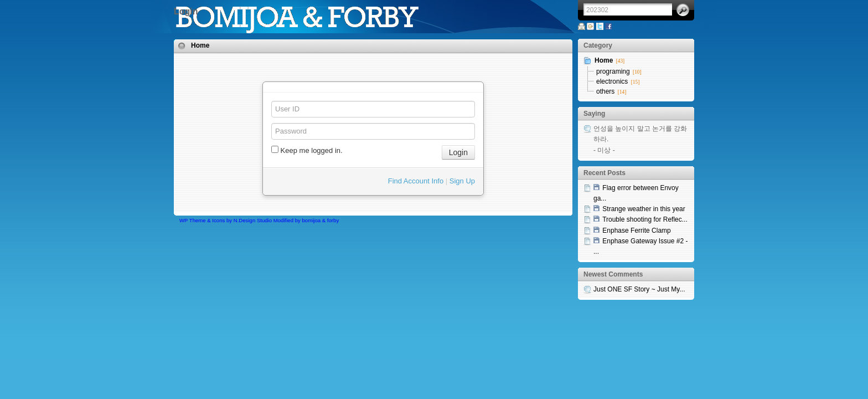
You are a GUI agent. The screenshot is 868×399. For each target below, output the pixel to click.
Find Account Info (416, 181)
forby (333, 220)
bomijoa (312, 220)
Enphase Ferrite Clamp (636, 231)
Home (200, 45)
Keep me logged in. (307, 150)
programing (613, 71)
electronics (612, 81)
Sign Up (462, 181)
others (605, 91)
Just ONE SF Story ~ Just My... (639, 289)
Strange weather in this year (644, 209)
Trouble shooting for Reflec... (645, 219)
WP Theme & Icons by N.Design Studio (226, 220)
